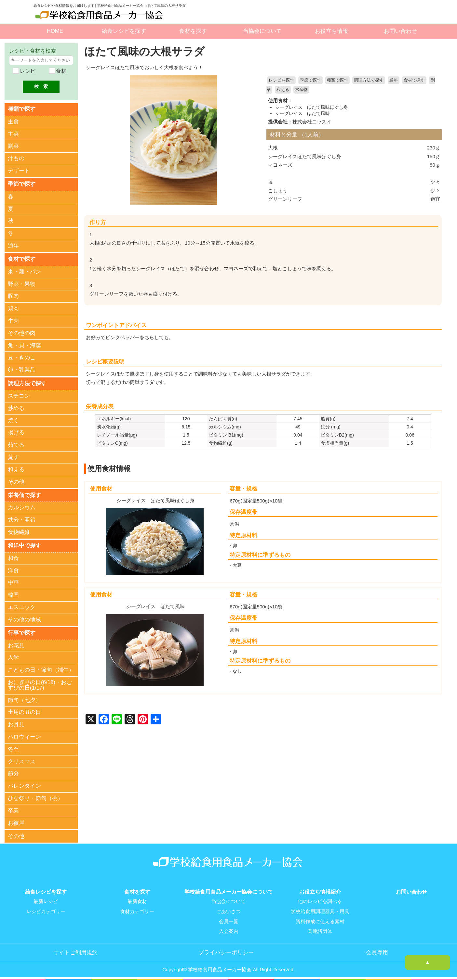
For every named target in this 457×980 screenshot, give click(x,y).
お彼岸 (16, 822)
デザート (19, 171)
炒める (16, 408)
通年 (394, 80)
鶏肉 (13, 308)
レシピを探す (281, 80)
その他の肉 (22, 333)
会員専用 (377, 951)
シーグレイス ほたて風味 (302, 113)
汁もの (16, 158)
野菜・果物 (22, 284)
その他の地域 (24, 619)
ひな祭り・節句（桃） (35, 798)
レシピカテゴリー (46, 910)
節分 (13, 773)
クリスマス (22, 761)
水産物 (301, 90)
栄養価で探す (24, 495)
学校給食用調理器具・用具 (320, 910)
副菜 (13, 146)
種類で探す (337, 80)
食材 (60, 71)
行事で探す (22, 632)
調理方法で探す (369, 80)
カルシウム (22, 507)
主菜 (13, 134)
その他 (16, 482)
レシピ (27, 71)
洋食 (13, 570)
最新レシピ (46, 900)
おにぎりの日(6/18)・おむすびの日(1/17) (40, 684)
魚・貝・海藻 (24, 345)
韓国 (13, 595)
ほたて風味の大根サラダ (146, 51)
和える (283, 90)
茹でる (16, 445)
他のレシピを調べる (320, 900)
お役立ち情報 (331, 31)
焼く (13, 420)
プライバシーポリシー (226, 951)
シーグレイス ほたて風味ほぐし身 (312, 107)
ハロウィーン (24, 736)
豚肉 (13, 296)
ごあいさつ (228, 910)
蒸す (13, 457)
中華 (13, 582)
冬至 (13, 749)
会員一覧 (229, 920)
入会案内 (229, 930)
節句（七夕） (24, 700)
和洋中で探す (24, 545)
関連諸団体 (320, 930)
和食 (13, 558)
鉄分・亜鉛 (22, 520)
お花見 (16, 645)
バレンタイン (24, 786)
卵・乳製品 (22, 370)
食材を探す (193, 31)
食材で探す (414, 80)
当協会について (262, 31)
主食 (13, 122)
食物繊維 (19, 532)
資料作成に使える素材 (320, 920)
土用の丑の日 (24, 712)
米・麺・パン (24, 271)
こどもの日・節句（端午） (41, 670)
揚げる (16, 433)
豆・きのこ (22, 357)
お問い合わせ (400, 31)
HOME (55, 31)
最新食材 (137, 900)
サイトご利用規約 (75, 951)
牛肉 (13, 320)
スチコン (19, 395)
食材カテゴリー (137, 910)
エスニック (22, 607)
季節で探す (310, 80)
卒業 (13, 810)
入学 (13, 657)
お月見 (16, 724)
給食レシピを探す (124, 31)
